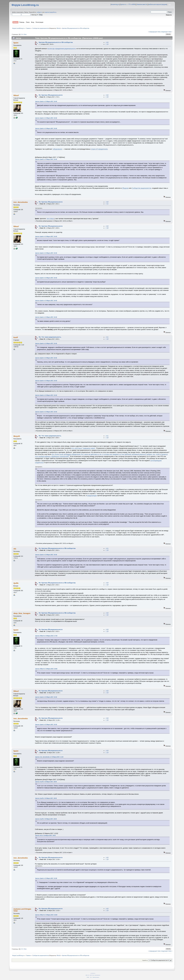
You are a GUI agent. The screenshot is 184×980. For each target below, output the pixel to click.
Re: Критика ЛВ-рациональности (51, 95)
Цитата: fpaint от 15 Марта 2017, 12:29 (46, 878)
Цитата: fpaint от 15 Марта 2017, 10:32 (46, 697)
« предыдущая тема (154, 32)
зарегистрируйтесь (51, 12)
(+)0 (107, 42)
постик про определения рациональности (61, 49)
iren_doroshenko (21, 202)
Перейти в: (145, 960)
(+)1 (107, 337)
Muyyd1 (17, 436)
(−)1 (107, 204)
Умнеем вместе (142, 4)
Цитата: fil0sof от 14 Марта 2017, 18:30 (46, 669)
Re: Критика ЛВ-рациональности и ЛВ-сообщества (57, 548)
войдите (39, 12)
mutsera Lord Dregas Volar (22, 910)
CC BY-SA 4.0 (93, 973)
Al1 (15, 549)
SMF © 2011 (92, 975)
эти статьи (50, 219)
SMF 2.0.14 (88, 975)
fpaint (16, 43)
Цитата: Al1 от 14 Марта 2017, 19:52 (45, 836)
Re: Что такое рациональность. (50, 337)
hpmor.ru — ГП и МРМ (128, 4)
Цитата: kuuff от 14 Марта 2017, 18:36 (46, 782)
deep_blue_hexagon (22, 613)
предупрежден (92, 496)
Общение (125, 188)
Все (25, 34)
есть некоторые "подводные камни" (83, 448)
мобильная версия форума (158, 4)
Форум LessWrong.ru (25, 5)
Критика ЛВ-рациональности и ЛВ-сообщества (56, 42)
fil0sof (58, 28)
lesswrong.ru (115, 4)
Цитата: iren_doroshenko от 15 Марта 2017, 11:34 (49, 757)
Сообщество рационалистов (141, 188)
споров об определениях (99, 149)
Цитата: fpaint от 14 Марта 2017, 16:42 (46, 101)
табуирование (57, 149)
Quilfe (16, 583)
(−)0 (107, 44)
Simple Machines (97, 975)
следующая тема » (166, 32)
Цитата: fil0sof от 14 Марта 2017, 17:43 (46, 636)
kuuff (16, 337)
